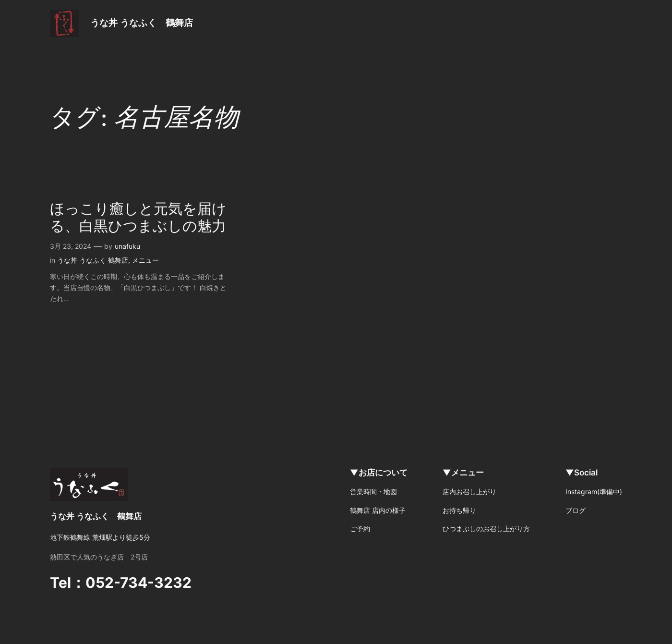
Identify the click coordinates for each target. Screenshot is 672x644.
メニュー (145, 260)
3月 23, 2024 (71, 246)
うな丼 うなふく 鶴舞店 (142, 23)
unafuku (127, 246)
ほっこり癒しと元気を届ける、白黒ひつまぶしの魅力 (138, 218)
